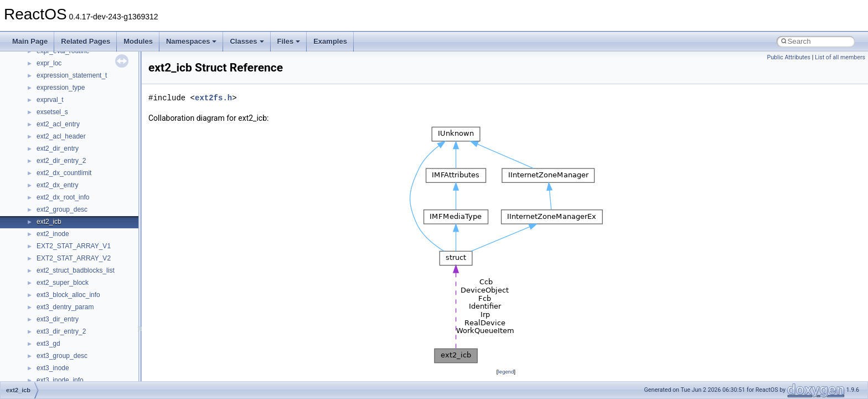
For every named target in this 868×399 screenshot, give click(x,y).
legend (506, 372)
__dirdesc (51, 81)
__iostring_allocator (65, 325)
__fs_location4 (58, 178)
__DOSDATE (56, 93)
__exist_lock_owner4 (68, 130)
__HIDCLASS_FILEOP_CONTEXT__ (92, 313)
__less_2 (50, 374)
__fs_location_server (67, 191)
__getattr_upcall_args (68, 252)
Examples (330, 41)
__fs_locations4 (60, 203)
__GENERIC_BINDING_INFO (81, 227)
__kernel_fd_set (60, 337)
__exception (55, 117)
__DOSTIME (55, 105)
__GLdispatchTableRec (71, 276)
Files (289, 41)
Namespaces (192, 41)
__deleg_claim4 (60, 57)
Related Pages (86, 41)
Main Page (30, 41)
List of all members (840, 57)
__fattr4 (48, 154)
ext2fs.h (213, 98)
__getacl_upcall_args (68, 239)
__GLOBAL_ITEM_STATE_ (77, 288)
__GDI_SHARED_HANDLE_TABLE (89, 215)
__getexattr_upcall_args (72, 264)
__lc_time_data (59, 361)
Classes (247, 41)
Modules (138, 41)
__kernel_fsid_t (59, 349)
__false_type (55, 142)
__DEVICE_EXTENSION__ (77, 69)
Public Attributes (789, 57)
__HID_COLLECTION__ (73, 300)
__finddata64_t (58, 166)
